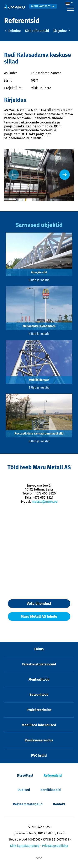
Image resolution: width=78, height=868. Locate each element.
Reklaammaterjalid (28, 804)
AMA (39, 858)
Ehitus (39, 649)
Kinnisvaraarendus (39, 740)
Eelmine (12, 31)
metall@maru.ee (45, 501)
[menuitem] (70, 3)
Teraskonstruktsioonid (39, 664)
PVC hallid (39, 755)
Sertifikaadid (51, 790)
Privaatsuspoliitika (55, 846)
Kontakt (59, 804)
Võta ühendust (39, 604)
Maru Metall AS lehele (39, 616)
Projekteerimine (39, 710)
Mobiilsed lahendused (39, 725)
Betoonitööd (39, 695)
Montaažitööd (39, 679)
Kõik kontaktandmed (25, 846)
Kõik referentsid (37, 31)
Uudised (24, 790)
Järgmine (62, 31)
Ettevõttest (25, 775)
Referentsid (53, 775)
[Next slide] (64, 175)
